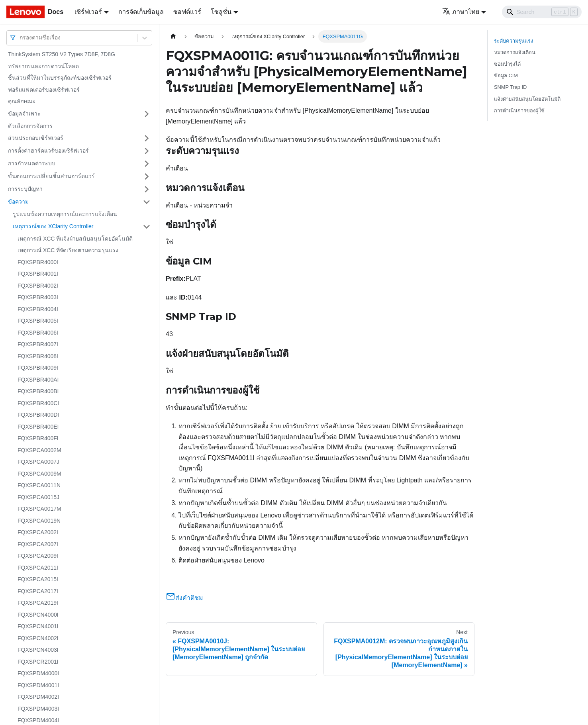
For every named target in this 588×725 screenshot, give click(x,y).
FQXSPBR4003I (38, 297)
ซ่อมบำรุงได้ (507, 64)
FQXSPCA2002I (38, 532)
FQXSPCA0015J (38, 497)
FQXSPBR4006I (38, 333)
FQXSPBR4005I (38, 321)
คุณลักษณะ (22, 101)
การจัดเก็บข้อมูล (141, 12)
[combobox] (20, 38)
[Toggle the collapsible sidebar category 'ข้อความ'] (147, 202)
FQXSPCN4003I (38, 650)
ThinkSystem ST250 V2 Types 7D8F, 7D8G (62, 54)
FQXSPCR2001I (38, 662)
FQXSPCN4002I (38, 638)
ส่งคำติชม (184, 598)
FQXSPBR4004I (38, 309)
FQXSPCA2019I (38, 603)
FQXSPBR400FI (38, 438)
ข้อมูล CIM (506, 75)
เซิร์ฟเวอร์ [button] (88, 12)
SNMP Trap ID (510, 87)
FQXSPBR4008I (38, 356)
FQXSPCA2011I (38, 568)
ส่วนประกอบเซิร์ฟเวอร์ (36, 138)
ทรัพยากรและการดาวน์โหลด (43, 66)
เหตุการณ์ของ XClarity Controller (53, 226)
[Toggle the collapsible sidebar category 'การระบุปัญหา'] (147, 189)
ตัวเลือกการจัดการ (30, 126)
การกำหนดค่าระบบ (32, 163)
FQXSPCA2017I (38, 591)
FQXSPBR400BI (38, 391)
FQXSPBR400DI (38, 415)
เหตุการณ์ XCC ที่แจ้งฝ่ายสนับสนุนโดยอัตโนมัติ (75, 239)
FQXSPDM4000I (38, 673)
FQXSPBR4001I (38, 274)
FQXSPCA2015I (38, 579)
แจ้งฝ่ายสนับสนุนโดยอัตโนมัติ (527, 99)
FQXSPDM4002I (38, 697)
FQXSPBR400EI (38, 427)
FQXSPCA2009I (38, 556)
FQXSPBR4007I (38, 344)
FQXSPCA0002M (39, 450)
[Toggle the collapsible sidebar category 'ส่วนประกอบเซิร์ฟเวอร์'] (147, 138)
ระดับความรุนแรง (514, 41)
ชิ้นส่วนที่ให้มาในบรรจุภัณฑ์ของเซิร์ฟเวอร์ (60, 78)
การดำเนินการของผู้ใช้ (519, 111)
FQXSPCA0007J (38, 462)
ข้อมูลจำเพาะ (24, 114)
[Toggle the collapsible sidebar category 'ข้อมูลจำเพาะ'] (147, 114)
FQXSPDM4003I (38, 709)
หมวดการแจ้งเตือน (515, 52)
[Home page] (173, 36)
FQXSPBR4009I (38, 368)
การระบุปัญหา (25, 189)
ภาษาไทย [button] (461, 12)
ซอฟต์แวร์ (187, 12)
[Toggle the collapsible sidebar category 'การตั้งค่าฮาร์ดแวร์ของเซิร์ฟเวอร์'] (147, 151)
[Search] (542, 12)
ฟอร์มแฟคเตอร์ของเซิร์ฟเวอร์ (44, 90)
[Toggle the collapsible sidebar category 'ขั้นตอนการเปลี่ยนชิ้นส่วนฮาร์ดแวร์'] (147, 176)
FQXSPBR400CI (38, 403)
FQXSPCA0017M (39, 509)
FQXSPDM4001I (38, 685)
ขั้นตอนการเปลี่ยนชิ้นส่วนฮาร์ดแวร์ (51, 176)
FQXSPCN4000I (38, 615)
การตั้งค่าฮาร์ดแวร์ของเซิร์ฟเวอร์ (48, 151)
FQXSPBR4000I (38, 262)
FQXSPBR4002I (38, 286)
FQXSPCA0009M (39, 474)
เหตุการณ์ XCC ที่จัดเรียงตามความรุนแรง (68, 250)
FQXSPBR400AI (38, 380)
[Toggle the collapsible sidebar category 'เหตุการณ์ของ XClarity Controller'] (147, 227)
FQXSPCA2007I (38, 544)
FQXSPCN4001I (38, 626)
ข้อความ (18, 202)
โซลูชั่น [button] (221, 12)
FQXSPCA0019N (39, 521)
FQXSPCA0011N (39, 485)
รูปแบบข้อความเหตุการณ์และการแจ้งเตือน (65, 214)
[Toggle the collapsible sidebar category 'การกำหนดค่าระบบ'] (147, 164)
